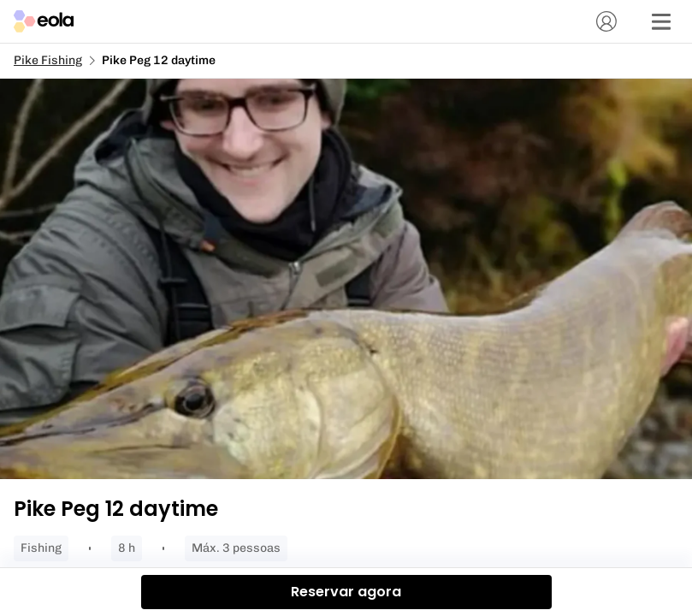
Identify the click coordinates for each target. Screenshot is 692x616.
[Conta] (606, 21)
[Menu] (661, 21)
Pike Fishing (48, 60)
